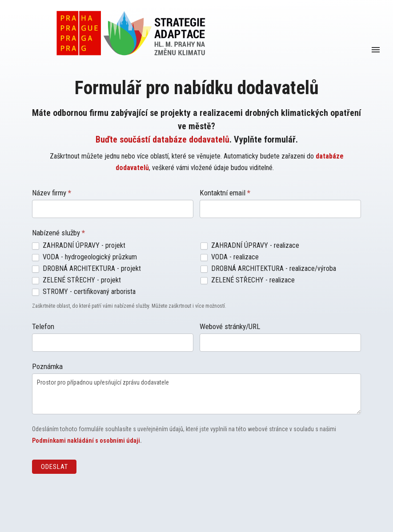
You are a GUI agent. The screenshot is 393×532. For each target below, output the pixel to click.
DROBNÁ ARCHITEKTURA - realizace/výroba (268, 268)
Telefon (43, 326)
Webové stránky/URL (230, 326)
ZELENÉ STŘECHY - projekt (76, 280)
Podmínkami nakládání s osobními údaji (86, 441)
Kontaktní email (225, 193)
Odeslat (54, 467)
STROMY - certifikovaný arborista (84, 292)
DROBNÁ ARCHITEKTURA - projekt (86, 268)
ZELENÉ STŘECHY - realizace (248, 280)
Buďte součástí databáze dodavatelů (162, 139)
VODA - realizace (230, 257)
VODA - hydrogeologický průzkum (84, 257)
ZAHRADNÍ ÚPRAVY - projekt (79, 245)
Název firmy (52, 193)
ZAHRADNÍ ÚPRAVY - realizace (250, 245)
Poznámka (47, 366)
